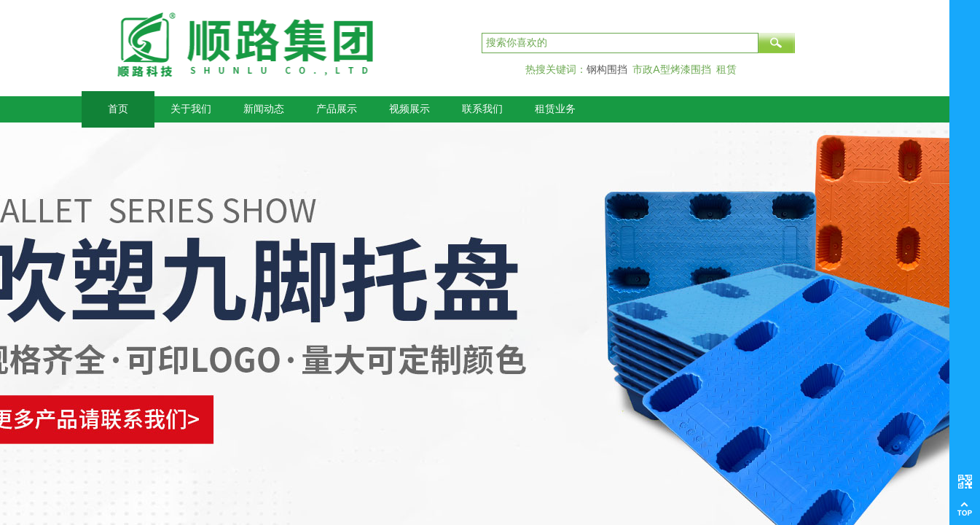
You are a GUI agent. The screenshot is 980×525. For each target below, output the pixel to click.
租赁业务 (555, 109)
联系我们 (482, 109)
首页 (118, 109)
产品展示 (337, 109)
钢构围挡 (607, 69)
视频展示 (409, 109)
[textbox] (620, 43)
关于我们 (191, 109)
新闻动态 (264, 109)
